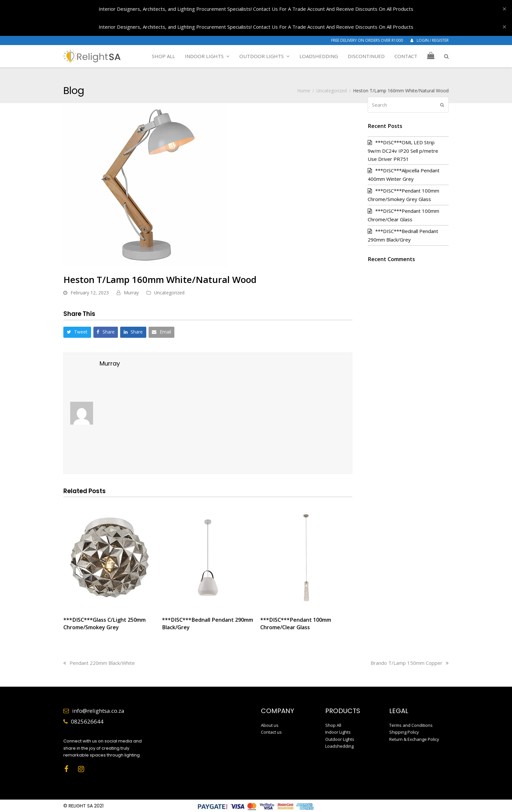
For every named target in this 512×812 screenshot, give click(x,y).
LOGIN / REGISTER (433, 40)
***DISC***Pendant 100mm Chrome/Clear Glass (296, 624)
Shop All (333, 725)
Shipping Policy (404, 732)
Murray (131, 293)
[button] (446, 56)
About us (270, 725)
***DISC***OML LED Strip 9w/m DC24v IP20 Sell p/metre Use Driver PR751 (403, 151)
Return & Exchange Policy (414, 739)
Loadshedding (339, 746)
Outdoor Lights (340, 739)
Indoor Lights (338, 732)
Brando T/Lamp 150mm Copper (410, 663)
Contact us (271, 732)
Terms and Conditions (411, 725)
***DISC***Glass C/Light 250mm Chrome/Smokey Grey (104, 624)
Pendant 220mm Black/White (99, 663)
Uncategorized (169, 293)
